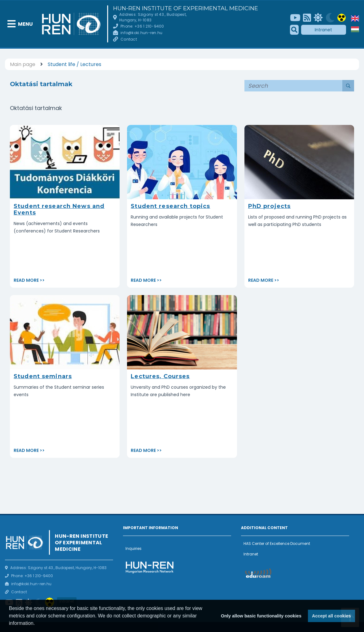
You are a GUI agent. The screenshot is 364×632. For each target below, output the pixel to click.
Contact (129, 39)
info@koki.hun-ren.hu (141, 33)
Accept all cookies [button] (331, 616)
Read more (26, 280)
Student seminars (43, 376)
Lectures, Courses (160, 376)
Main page (23, 64)
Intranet (323, 30)
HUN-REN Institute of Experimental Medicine (186, 9)
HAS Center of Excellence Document (277, 544)
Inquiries (134, 548)
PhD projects (270, 206)
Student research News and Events (59, 209)
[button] (37, 624)
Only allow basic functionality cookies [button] (261, 616)
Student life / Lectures (75, 64)
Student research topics (170, 206)
